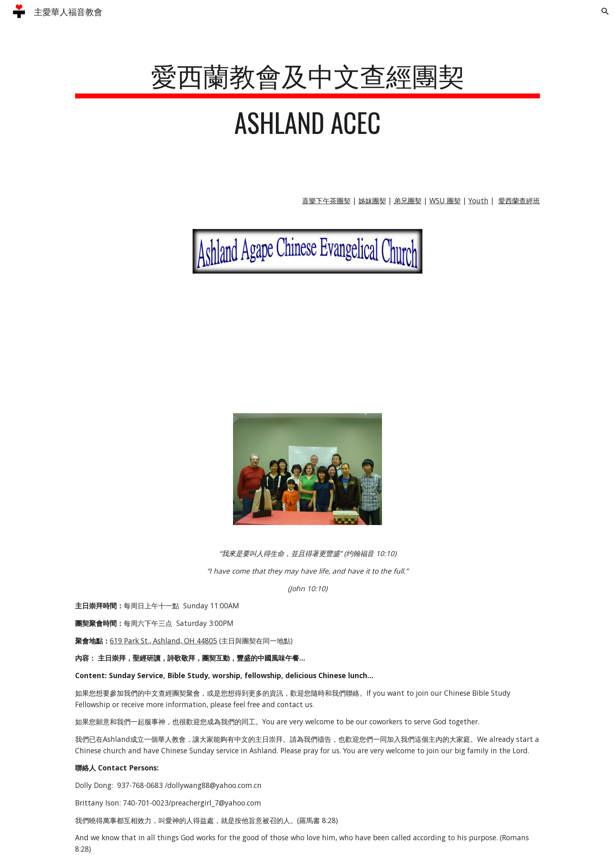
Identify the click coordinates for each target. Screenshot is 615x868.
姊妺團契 (372, 200)
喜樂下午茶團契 (326, 200)
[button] (605, 11)
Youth (478, 200)
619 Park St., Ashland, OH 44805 (163, 641)
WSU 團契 (445, 200)
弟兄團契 (408, 200)
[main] (307, 102)
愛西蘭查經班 (519, 200)
